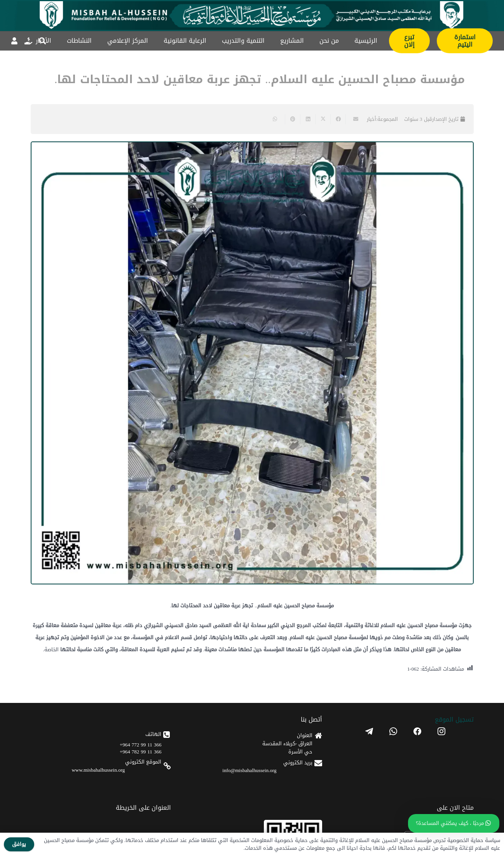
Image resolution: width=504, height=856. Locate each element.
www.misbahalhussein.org (98, 770)
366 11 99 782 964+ (140, 752)
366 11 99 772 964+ (140, 745)
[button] (42, 41)
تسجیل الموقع (454, 719)
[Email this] (353, 119)
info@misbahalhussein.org (249, 770)
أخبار (371, 119)
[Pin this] (292, 119)
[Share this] (338, 119)
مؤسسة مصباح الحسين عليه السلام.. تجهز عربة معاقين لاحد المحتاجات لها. (260, 79)
